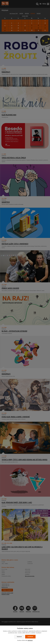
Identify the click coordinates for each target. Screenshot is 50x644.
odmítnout (30, 640)
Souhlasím (30, 637)
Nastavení (19, 637)
